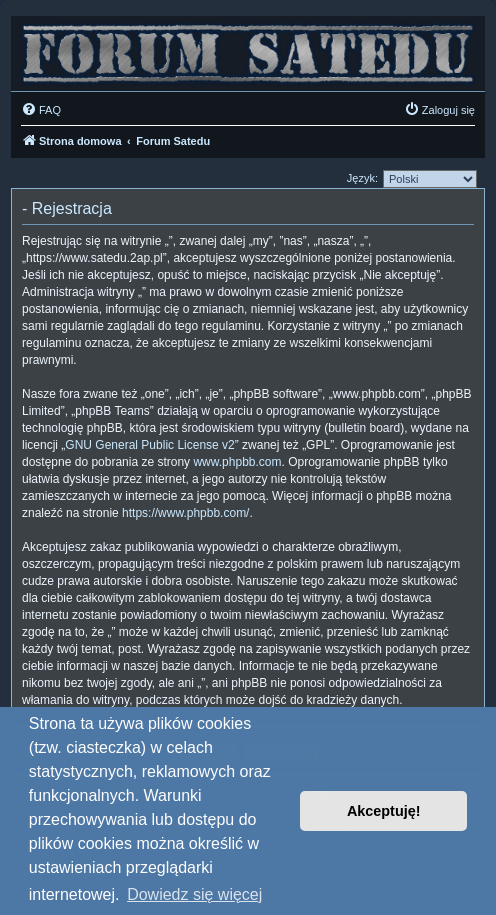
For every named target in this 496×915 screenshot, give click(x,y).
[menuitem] (41, 110)
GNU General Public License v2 (149, 445)
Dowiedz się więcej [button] (194, 894)
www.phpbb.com (237, 462)
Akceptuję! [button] (384, 811)
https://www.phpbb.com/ (185, 513)
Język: (362, 178)
